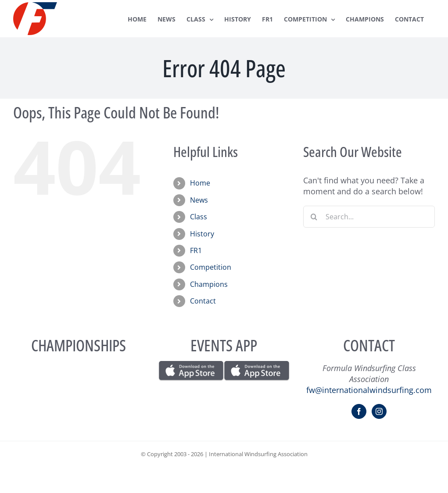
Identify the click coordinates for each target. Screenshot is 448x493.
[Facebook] (359, 411)
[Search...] (369, 217)
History (202, 234)
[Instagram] (379, 411)
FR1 (196, 250)
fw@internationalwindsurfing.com (369, 390)
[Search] (314, 217)
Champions (209, 284)
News (199, 200)
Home (200, 183)
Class (199, 217)
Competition (211, 267)
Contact (203, 301)
